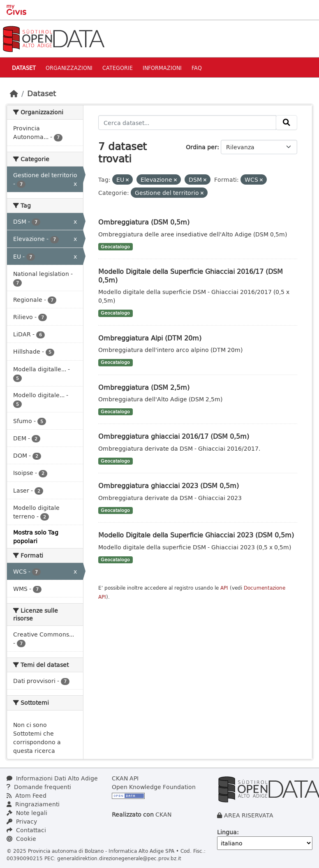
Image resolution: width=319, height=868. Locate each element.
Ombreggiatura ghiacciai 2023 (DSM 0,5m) (169, 485)
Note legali (27, 813)
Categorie (118, 68)
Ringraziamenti (33, 804)
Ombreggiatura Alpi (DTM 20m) (150, 338)
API (224, 588)
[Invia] (287, 123)
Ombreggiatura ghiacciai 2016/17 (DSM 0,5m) (174, 436)
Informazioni (162, 68)
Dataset (24, 68)
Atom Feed (27, 795)
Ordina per (201, 147)
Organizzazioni (69, 68)
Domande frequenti (39, 787)
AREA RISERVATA (249, 815)
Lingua (227, 832)
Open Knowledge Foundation (154, 787)
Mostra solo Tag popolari (36, 537)
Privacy (22, 821)
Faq (197, 68)
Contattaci (26, 830)
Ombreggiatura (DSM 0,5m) (144, 222)
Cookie (21, 839)
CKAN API (125, 778)
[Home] (14, 93)
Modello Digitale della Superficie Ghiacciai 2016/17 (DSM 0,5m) (191, 275)
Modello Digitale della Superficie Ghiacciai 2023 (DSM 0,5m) (196, 535)
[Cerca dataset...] (187, 123)
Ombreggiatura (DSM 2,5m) (144, 387)
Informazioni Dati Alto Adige (52, 778)
